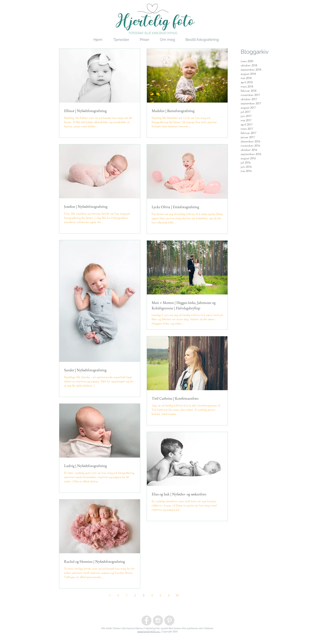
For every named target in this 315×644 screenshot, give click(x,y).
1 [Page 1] (127, 595)
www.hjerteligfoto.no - (149, 631)
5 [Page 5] (160, 595)
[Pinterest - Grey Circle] (169, 620)
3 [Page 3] (144, 595)
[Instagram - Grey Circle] (158, 620)
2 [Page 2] (135, 595)
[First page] (110, 595)
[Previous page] (118, 595)
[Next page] (169, 595)
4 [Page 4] (152, 595)
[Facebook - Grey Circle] (146, 620)
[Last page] (177, 595)
